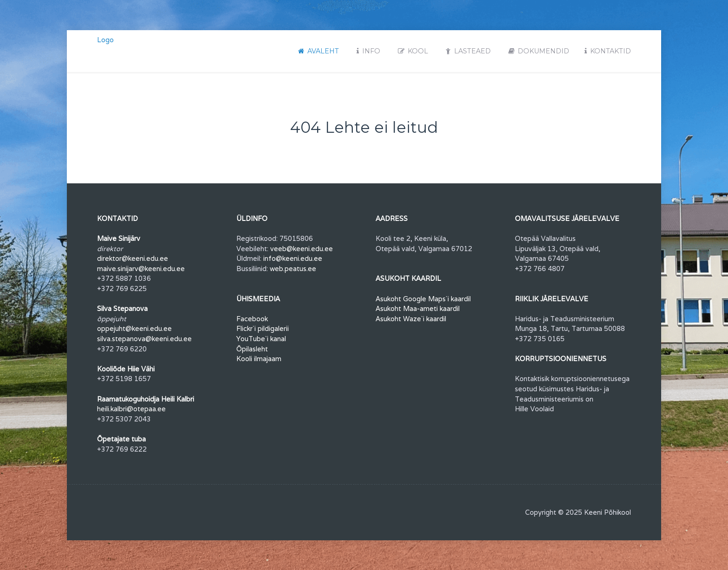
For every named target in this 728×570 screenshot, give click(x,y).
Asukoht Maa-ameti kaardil (418, 308)
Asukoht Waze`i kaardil (411, 319)
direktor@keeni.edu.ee (133, 258)
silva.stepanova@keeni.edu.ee (144, 339)
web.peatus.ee (293, 269)
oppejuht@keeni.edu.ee (134, 328)
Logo (105, 40)
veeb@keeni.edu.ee (302, 249)
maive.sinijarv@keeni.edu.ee (141, 269)
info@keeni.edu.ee (293, 258)
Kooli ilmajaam (259, 359)
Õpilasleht (252, 349)
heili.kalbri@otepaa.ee (131, 409)
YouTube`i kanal (261, 339)
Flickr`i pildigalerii (263, 328)
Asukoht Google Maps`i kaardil (423, 299)
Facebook (252, 319)
